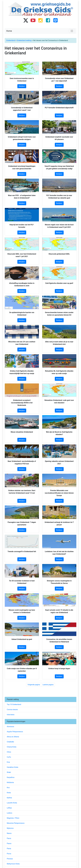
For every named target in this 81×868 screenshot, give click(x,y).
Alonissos (11, 727)
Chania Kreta (12, 747)
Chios (9, 752)
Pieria (9, 849)
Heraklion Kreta (13, 767)
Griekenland (11, 40)
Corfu (9, 757)
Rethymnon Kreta (13, 864)
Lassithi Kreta (12, 803)
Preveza (10, 859)
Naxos (9, 833)
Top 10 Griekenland (14, 704)
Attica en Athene (13, 737)
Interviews (11, 715)
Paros (9, 838)
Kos (8, 788)
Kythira (9, 798)
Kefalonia (10, 782)
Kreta (9, 793)
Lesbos (10, 813)
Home (9, 31)
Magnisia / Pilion (13, 818)
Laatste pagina (48, 685)
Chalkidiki (10, 742)
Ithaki (9, 772)
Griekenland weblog (24, 40)
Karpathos (11, 777)
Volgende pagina (34, 685)
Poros (9, 854)
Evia (8, 762)
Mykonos (10, 828)
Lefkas (9, 808)
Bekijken (22, 86)
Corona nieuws (12, 710)
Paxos (9, 843)
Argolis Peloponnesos (15, 732)
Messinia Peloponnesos (16, 823)
